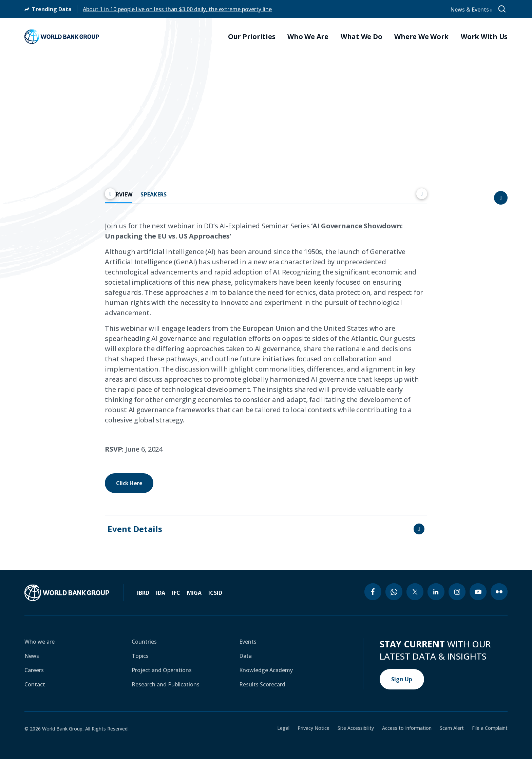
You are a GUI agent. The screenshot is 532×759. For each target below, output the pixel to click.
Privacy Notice (313, 728)
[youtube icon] (478, 592)
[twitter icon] (415, 592)
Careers (34, 670)
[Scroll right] (422, 194)
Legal (283, 728)
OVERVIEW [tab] (119, 195)
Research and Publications (166, 684)
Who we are (40, 642)
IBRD (143, 593)
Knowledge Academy (266, 670)
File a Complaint (490, 728)
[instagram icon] (457, 592)
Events (248, 642)
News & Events (471, 10)
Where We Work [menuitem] (421, 37)
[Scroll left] (110, 194)
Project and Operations (162, 670)
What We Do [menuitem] (362, 37)
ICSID (215, 593)
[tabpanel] (266, 357)
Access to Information (407, 728)
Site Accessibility (356, 728)
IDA (161, 593)
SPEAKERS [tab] (154, 195)
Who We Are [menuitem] (308, 37)
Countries (144, 642)
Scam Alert (452, 728)
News (32, 656)
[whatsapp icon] (394, 592)
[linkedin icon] (436, 592)
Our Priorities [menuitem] (252, 37)
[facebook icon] (373, 592)
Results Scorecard (262, 684)
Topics (140, 656)
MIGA (194, 593)
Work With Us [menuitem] (484, 37)
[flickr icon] (499, 592)
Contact (35, 684)
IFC (176, 593)
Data (245, 656)
